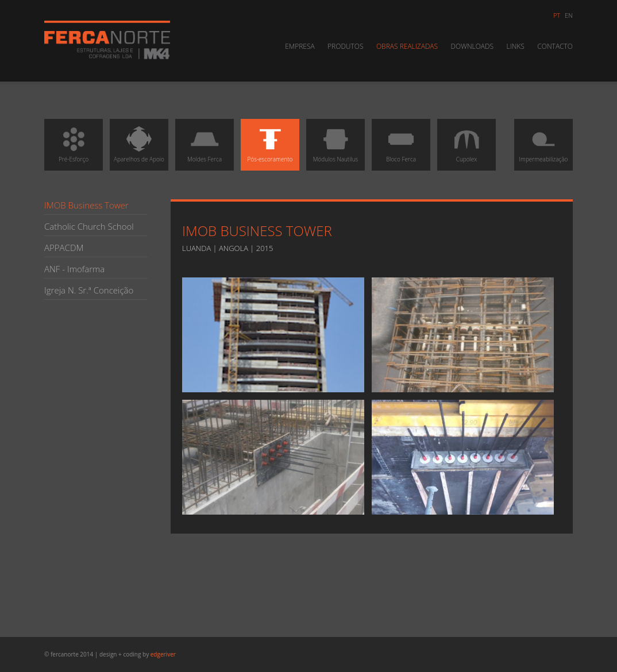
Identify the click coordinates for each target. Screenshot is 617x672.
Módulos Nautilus (336, 144)
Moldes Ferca (205, 144)
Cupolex (466, 144)
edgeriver (163, 654)
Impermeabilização (544, 144)
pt (557, 15)
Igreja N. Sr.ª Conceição (89, 290)
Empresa (300, 46)
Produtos (345, 46)
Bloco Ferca (401, 144)
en (569, 15)
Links (516, 46)
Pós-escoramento (270, 144)
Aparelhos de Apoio (139, 144)
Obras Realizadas (407, 46)
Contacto (555, 46)
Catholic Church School (89, 226)
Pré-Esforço (74, 144)
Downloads (473, 46)
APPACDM (64, 248)
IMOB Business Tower (86, 205)
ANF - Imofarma (74, 269)
